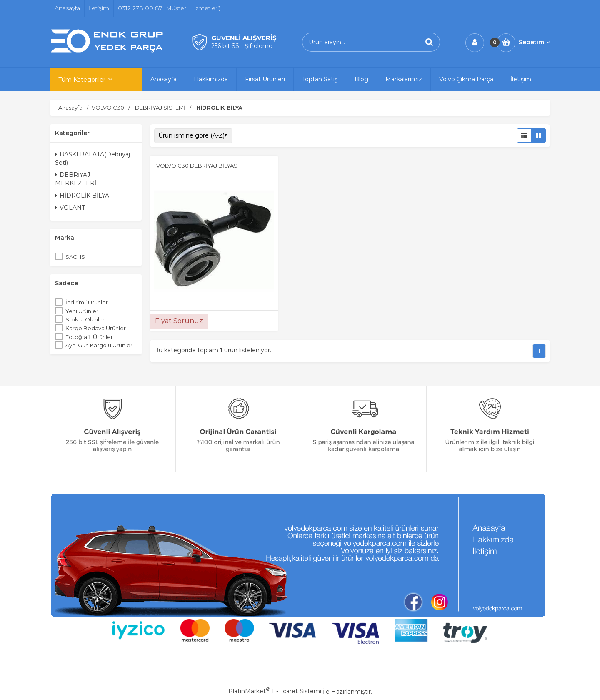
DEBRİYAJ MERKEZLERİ (76, 179)
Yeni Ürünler (82, 311)
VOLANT (70, 208)
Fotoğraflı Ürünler (89, 337)
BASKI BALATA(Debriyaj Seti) (92, 158)
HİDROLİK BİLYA (82, 196)
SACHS (75, 257)
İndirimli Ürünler (87, 302)
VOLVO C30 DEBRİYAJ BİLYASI (197, 166)
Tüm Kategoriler (82, 80)
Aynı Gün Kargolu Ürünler (99, 345)
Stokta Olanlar (85, 319)
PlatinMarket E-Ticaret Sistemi (275, 691)
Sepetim (534, 42)
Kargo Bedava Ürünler (96, 328)
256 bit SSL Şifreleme (242, 46)
